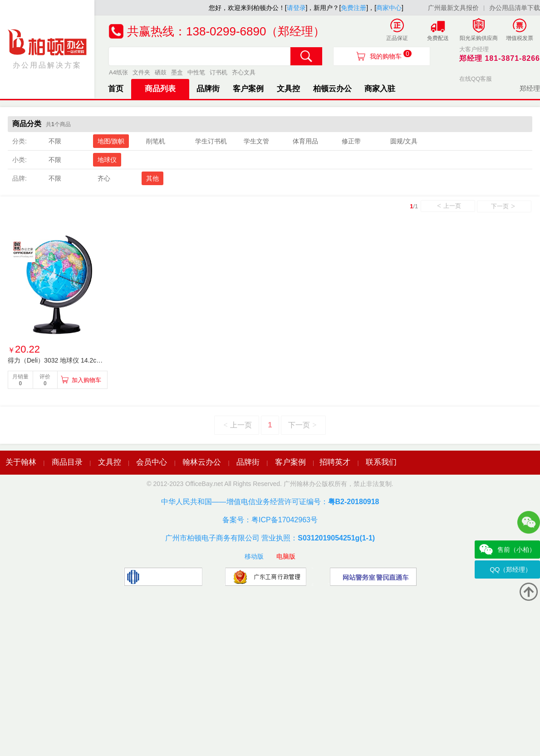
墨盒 (177, 72)
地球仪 (107, 160)
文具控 (288, 89)
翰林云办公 (202, 462)
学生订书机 (211, 141)
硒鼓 (161, 72)
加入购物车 (86, 380)
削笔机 (156, 141)
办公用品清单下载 (515, 8)
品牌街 (208, 89)
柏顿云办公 (332, 89)
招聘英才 (335, 462)
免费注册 (353, 8)
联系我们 (381, 462)
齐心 (104, 178)
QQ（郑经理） (511, 569)
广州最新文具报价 (453, 8)
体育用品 (305, 141)
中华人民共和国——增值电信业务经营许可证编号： (270, 502)
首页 (116, 89)
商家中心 (389, 8)
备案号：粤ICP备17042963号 (270, 520)
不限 (55, 141)
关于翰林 (21, 462)
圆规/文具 (404, 141)
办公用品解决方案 (47, 49)
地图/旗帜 (111, 141)
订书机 (218, 72)
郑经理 (530, 88)
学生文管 (256, 141)
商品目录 (67, 462)
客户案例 (248, 89)
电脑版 (286, 556)
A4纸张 (118, 72)
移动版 (254, 556)
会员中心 (152, 462)
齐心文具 (244, 72)
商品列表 (160, 89)
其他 (152, 178)
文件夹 (141, 72)
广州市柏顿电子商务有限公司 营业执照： (270, 538)
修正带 (351, 141)
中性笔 (196, 72)
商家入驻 (380, 89)
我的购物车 (391, 55)
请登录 (296, 8)
